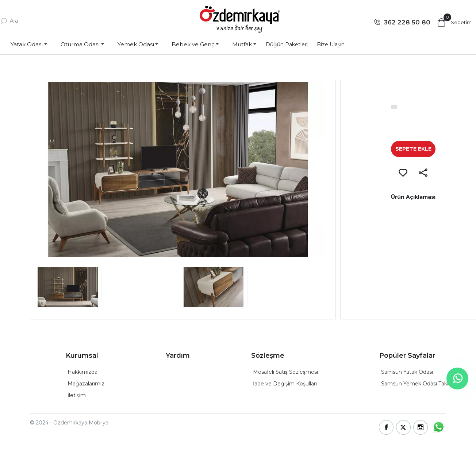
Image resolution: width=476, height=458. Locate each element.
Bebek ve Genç (193, 44)
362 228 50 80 (407, 22)
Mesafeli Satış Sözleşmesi (285, 372)
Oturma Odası (80, 44)
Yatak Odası (27, 44)
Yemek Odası (136, 44)
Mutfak (242, 44)
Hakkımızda (82, 372)
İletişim (77, 395)
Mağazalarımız (86, 384)
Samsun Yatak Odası (407, 372)
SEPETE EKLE (413, 149)
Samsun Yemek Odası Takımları (421, 384)
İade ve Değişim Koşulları (285, 384)
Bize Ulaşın (331, 44)
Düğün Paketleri (287, 44)
